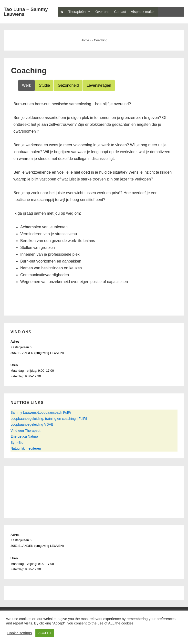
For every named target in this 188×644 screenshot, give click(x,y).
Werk (26, 85)
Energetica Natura (24, 436)
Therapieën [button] (79, 12)
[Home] (62, 12)
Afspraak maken (143, 12)
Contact (120, 12)
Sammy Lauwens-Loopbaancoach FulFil (41, 412)
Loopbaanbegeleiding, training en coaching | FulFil (49, 419)
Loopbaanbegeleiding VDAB (32, 424)
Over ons (102, 12)
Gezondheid (68, 85)
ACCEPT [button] (45, 633)
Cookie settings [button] (20, 633)
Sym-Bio (17, 443)
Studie (44, 85)
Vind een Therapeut (25, 431)
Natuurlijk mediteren (26, 448)
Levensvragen (99, 85)
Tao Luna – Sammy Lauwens (26, 12)
